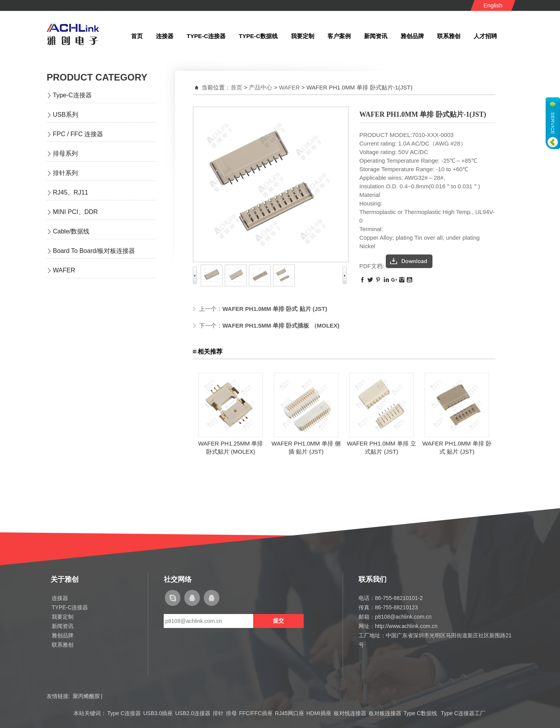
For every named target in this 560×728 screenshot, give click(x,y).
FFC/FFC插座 (256, 713)
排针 (218, 713)
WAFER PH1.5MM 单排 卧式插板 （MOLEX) (281, 325)
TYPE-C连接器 (70, 607)
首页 (236, 87)
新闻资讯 (63, 626)
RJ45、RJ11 (71, 192)
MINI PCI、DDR (75, 212)
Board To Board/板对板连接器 (94, 251)
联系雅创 (63, 645)
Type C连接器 (124, 713)
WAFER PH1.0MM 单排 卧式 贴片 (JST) (275, 309)
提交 (278, 621)
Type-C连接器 (72, 95)
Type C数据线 (421, 713)
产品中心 (261, 87)
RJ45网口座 (290, 713)
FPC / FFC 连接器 (78, 134)
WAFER (64, 270)
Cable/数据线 (71, 231)
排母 (231, 713)
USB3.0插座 (158, 713)
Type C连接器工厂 (463, 713)
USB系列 (66, 115)
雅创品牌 (63, 635)
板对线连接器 (350, 713)
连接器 (60, 598)
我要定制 (63, 617)
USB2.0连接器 (192, 713)
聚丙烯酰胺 (86, 696)
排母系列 (65, 153)
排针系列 (65, 173)
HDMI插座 (319, 713)
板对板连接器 (385, 713)
